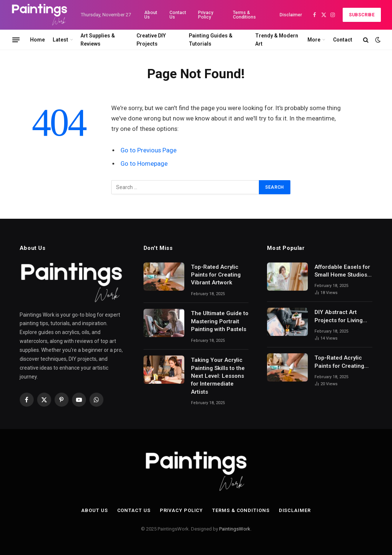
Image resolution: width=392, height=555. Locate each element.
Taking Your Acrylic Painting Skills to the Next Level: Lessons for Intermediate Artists (218, 376)
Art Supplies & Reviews (98, 40)
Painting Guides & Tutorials (211, 40)
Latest (60, 40)
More (314, 40)
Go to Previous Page (149, 150)
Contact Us (178, 15)
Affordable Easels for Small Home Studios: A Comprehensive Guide (342, 271)
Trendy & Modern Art (277, 40)
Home (37, 40)
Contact (343, 40)
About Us (151, 15)
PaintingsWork (235, 529)
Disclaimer (291, 15)
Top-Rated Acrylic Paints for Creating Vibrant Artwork (216, 275)
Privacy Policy (206, 15)
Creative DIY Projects (151, 40)
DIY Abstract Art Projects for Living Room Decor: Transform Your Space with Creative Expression (341, 317)
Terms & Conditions (244, 15)
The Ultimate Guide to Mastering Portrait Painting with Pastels (220, 321)
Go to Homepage (144, 164)
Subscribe (362, 15)
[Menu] (16, 40)
